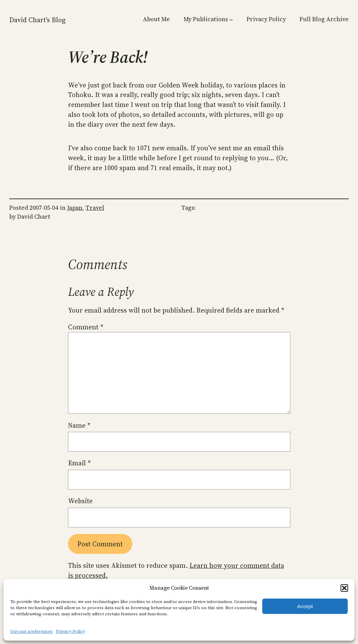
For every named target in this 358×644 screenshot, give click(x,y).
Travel (95, 208)
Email (79, 463)
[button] (344, 588)
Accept (305, 606)
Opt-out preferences (31, 631)
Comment (86, 327)
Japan (75, 208)
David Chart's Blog (37, 20)
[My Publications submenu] (231, 19)
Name (79, 425)
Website (80, 501)
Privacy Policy (71, 631)
